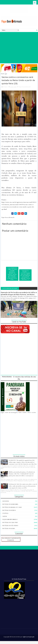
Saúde (5, 516)
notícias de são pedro (10, 526)
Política (5, 513)
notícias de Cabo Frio (10, 523)
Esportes (6, 501)
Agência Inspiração (29, 637)
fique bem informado (25, 87)
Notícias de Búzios (9, 510)
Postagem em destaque (10, 288)
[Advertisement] (19, 48)
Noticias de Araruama (10, 504)
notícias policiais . (9, 529)
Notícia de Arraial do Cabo (12, 507)
